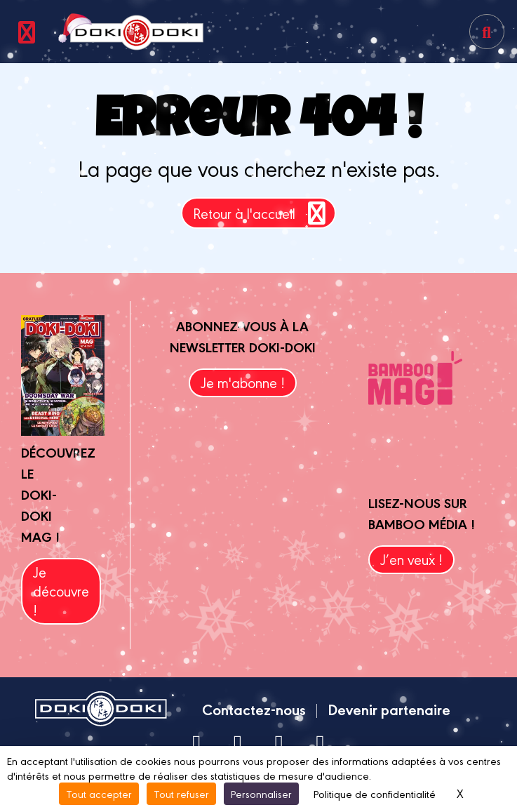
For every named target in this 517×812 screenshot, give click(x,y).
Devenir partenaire (389, 709)
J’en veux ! (411, 559)
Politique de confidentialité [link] (375, 793)
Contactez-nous (254, 709)
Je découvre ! (61, 591)
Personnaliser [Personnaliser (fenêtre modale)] (261, 793)
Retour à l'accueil (262, 213)
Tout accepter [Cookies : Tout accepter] (99, 793)
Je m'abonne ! (243, 382)
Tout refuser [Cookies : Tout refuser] (181, 793)
